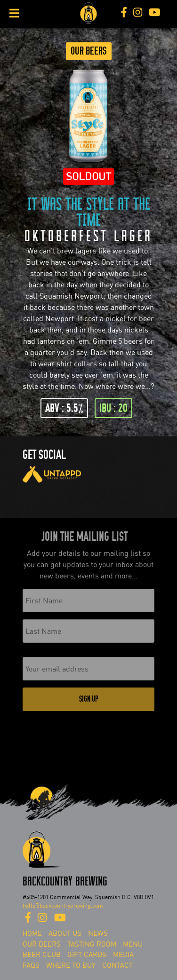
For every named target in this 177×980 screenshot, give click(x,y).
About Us (65, 933)
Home (32, 933)
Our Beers (89, 51)
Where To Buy (71, 965)
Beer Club (42, 955)
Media (123, 955)
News (98, 933)
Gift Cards (87, 955)
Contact (117, 965)
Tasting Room (92, 944)
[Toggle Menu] (14, 13)
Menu (133, 944)
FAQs (31, 965)
